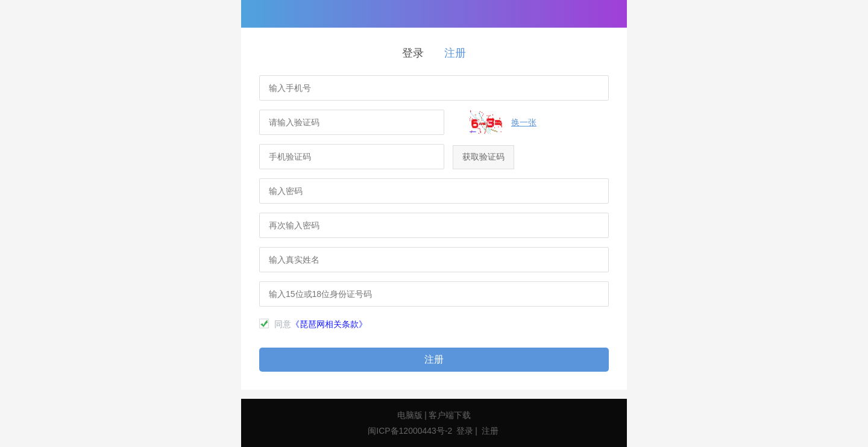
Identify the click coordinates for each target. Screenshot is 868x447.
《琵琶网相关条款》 (329, 324)
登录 (413, 53)
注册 (455, 53)
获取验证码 (483, 157)
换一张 (524, 122)
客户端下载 (450, 415)
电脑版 (410, 415)
